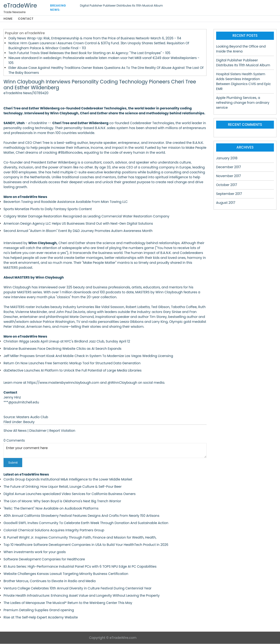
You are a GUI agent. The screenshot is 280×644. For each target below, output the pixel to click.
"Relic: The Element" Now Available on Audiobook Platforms (51, 509)
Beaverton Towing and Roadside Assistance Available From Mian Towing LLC (66, 202)
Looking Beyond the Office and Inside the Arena (241, 49)
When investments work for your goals (35, 552)
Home (8, 19)
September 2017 (229, 194)
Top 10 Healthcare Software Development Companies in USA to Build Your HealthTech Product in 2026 (86, 545)
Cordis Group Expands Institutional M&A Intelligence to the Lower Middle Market (68, 480)
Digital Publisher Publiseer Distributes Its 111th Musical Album (121, 6)
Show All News (15, 431)
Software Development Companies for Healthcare (44, 559)
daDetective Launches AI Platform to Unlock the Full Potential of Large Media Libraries (73, 371)
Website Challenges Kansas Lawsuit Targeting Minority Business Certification (66, 574)
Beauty (29, 422)
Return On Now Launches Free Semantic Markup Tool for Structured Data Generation (72, 363)
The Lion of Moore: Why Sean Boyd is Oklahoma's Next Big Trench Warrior (62, 501)
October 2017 (227, 185)
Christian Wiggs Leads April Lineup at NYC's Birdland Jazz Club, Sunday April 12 (67, 342)
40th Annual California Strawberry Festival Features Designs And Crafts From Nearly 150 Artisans (81, 516)
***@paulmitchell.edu (21, 402)
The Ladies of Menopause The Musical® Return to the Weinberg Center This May (68, 603)
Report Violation (62, 431)
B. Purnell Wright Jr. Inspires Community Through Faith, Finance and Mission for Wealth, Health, (80, 538)
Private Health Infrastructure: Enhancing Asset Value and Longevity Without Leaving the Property (82, 596)
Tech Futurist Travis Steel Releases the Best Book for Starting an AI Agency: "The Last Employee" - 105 (89, 53)
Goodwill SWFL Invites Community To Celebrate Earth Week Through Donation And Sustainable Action (86, 523)
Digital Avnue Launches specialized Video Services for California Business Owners (70, 494)
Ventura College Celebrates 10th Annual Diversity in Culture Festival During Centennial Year (78, 588)
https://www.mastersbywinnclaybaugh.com (63, 383)
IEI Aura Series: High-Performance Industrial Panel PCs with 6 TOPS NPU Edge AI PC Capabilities (80, 567)
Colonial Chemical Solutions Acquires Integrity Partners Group (54, 530)
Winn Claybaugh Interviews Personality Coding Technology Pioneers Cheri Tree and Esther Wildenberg (100, 85)
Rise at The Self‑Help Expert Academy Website (41, 618)
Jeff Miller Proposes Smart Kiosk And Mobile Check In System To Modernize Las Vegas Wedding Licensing (88, 356)
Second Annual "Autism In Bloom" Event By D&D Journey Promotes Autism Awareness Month (78, 231)
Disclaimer (38, 431)
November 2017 (229, 176)
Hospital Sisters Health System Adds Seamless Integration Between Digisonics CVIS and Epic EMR (244, 82)
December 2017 (229, 167)
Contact (27, 19)
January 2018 (227, 158)
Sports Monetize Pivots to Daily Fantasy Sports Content (48, 209)
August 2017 (226, 203)
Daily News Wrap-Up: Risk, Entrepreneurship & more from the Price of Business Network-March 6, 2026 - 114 (95, 38)
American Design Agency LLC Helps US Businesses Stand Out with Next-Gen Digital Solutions (78, 224)
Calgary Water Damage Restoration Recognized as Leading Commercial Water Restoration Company (86, 216)
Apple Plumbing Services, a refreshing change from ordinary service (243, 103)
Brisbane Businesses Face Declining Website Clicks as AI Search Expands (62, 349)
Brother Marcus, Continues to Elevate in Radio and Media (50, 581)
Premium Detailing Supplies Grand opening (39, 610)
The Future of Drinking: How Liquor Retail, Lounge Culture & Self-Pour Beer (63, 487)
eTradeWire (20, 6)
